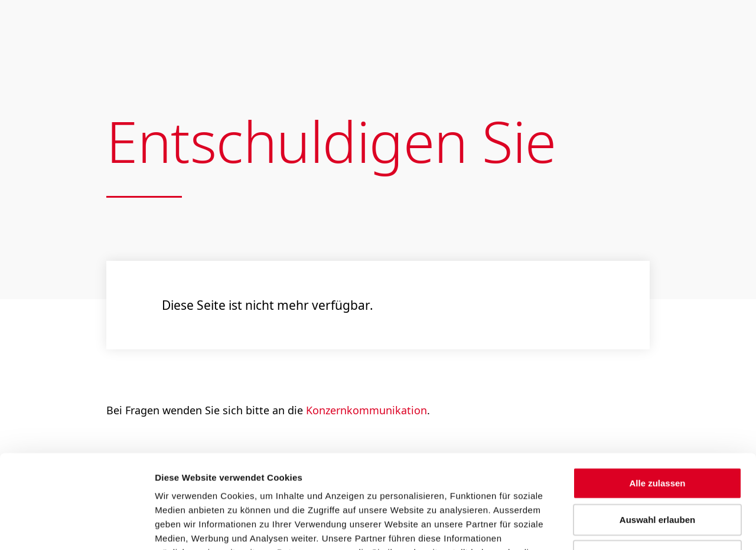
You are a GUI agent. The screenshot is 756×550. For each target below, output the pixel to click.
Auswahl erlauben (657, 432)
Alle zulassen (657, 395)
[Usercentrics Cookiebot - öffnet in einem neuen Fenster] (76, 527)
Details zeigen (632, 527)
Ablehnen (657, 468)
